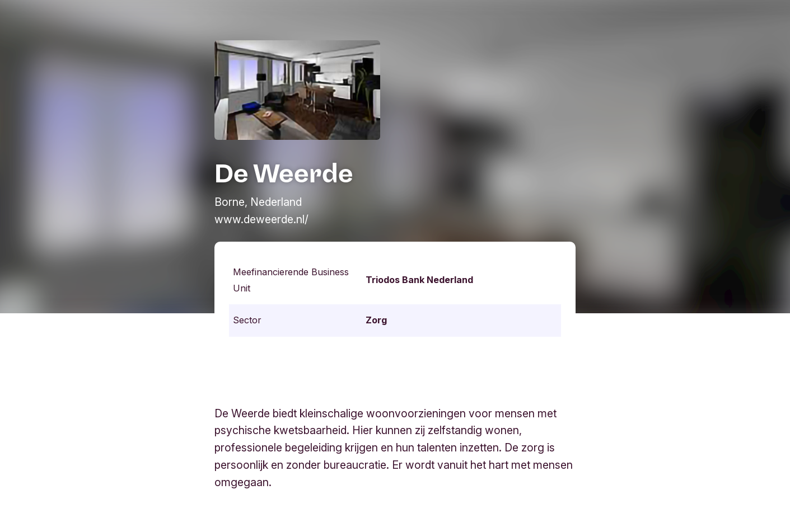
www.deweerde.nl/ (261, 219)
